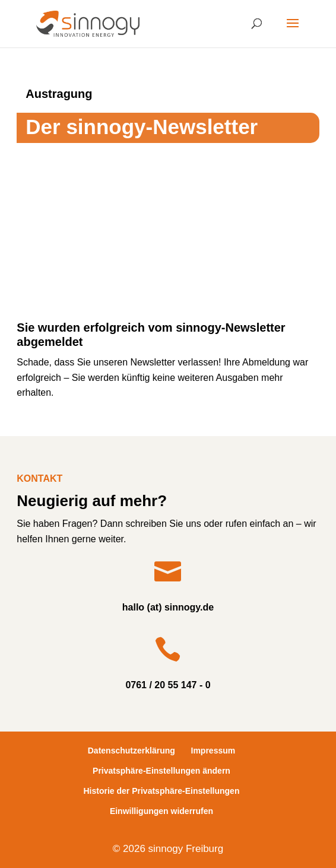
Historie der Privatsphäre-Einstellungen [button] (162, 791)
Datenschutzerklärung (131, 751)
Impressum (213, 751)
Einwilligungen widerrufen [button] (161, 811)
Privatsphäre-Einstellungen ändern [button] (161, 771)
